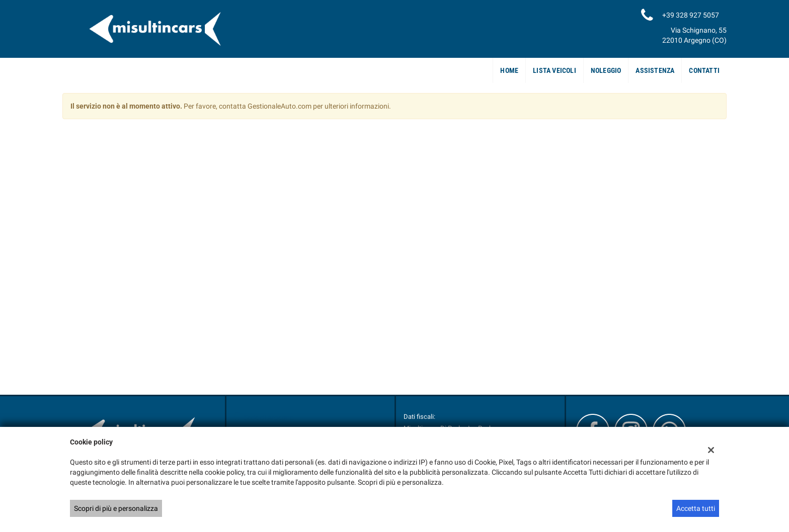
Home (509, 70)
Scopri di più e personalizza (116, 508)
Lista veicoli (555, 70)
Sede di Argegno (269, 417)
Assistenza (655, 70)
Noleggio (606, 70)
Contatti (704, 70)
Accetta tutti (696, 508)
